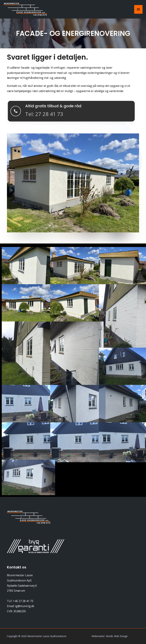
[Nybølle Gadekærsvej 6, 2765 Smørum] (73, 591)
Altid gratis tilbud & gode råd (56, 106)
